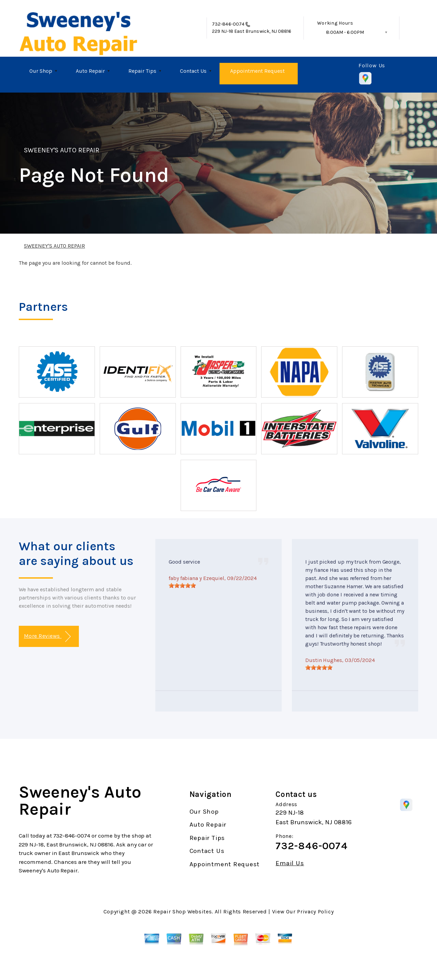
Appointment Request (257, 71)
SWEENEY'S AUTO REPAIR (62, 150)
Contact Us (193, 71)
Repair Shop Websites (182, 912)
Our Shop (41, 71)
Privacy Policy (315, 912)
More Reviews (47, 637)
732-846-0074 (228, 24)
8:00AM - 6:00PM (345, 32)
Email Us (290, 863)
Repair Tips (142, 71)
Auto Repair (90, 71)
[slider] (182, 585)
